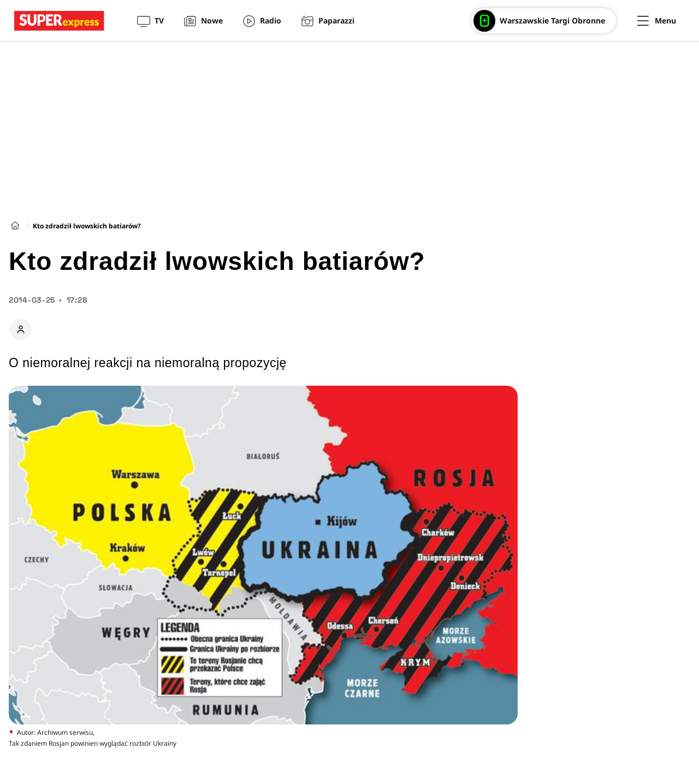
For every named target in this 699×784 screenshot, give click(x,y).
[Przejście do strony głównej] (59, 21)
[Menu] (657, 21)
